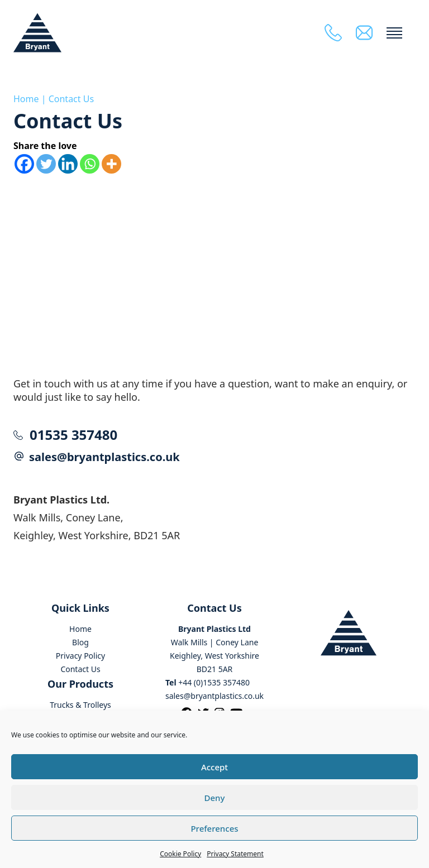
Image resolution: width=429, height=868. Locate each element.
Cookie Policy (180, 854)
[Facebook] (24, 164)
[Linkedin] (68, 164)
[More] (111, 164)
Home (26, 99)
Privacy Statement (235, 854)
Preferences (214, 828)
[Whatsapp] (90, 164)
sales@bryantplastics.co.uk (104, 457)
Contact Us (71, 99)
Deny (215, 798)
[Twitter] (46, 164)
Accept (214, 767)
